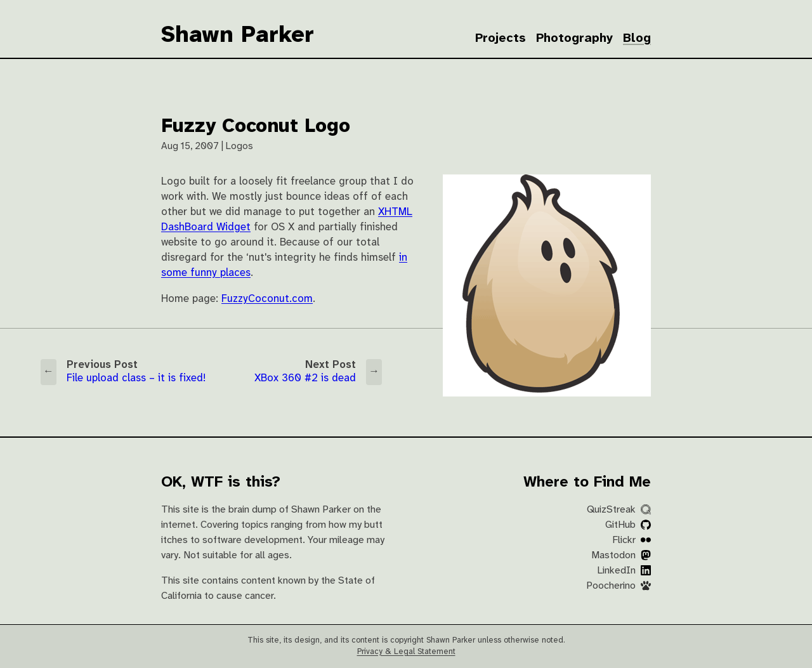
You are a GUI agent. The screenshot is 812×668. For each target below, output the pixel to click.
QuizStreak (619, 510)
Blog (637, 38)
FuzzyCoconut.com (267, 299)
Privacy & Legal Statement (406, 652)
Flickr (632, 540)
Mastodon (621, 555)
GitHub (628, 525)
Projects (501, 38)
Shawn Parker (238, 36)
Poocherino (619, 586)
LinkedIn (624, 571)
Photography (574, 38)
